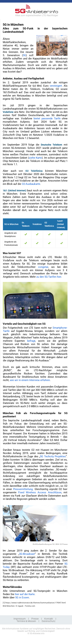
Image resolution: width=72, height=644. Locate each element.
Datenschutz (49, 621)
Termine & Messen (26, 621)
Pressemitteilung (23, 489)
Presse (35, 619)
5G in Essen (22, 597)
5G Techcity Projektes (53, 456)
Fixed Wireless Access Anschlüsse (40, 492)
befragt (31, 341)
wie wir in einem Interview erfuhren (30, 380)
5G (24, 55)
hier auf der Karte (25, 594)
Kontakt (49, 619)
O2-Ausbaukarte (31, 184)
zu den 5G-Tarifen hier (49, 277)
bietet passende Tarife (47, 119)
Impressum (20, 619)
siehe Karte (35, 158)
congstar (43, 267)
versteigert (56, 86)
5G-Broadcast (27, 554)
